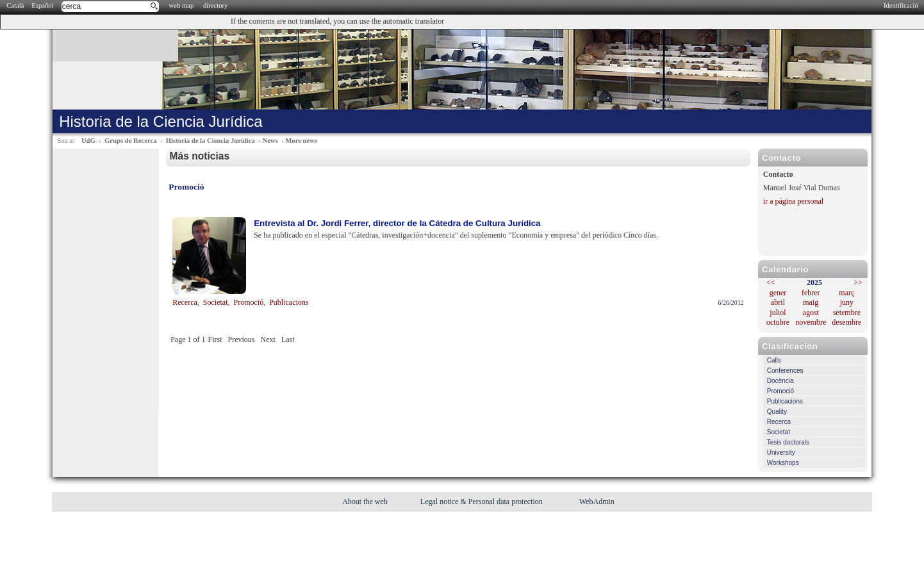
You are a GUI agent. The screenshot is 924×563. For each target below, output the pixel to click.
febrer (811, 293)
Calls (774, 360)
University (781, 453)
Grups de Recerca (130, 141)
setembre (847, 313)
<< (771, 282)
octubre (778, 322)
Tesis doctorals (788, 442)
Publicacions (785, 401)
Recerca (779, 422)
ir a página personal (793, 201)
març (846, 293)
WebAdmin (597, 502)
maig (811, 302)
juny (847, 302)
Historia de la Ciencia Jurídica (210, 141)
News (270, 141)
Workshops (783, 463)
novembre (811, 322)
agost (811, 313)
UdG (88, 141)
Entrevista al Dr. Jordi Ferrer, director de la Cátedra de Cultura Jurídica (397, 223)
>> (858, 282)
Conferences (785, 371)
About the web (366, 502)
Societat (779, 432)
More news (301, 141)
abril (778, 302)
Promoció (780, 391)
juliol (778, 313)
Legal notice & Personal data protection (483, 502)
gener (778, 293)
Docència (780, 381)
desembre (846, 322)
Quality (777, 412)
